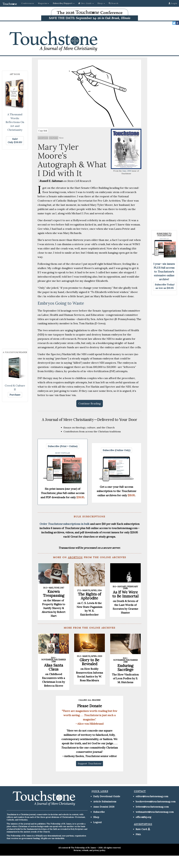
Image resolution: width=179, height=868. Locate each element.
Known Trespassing (54, 594)
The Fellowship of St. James (83, 848)
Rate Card (141, 829)
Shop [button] (101, 3)
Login (173, 3)
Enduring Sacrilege (125, 668)
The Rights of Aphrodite (89, 596)
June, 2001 (127, 171)
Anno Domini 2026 (104, 807)
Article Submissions (105, 802)
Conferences (28, 3)
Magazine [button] (43, 3)
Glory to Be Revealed (89, 662)
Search (113, 3)
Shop (96, 817)
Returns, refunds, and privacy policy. (89, 850)
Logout (97, 822)
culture (54, 138)
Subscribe (99, 812)
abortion (43, 138)
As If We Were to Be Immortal (125, 594)
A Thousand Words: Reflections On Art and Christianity (15, 122)
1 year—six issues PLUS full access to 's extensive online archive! (164, 272)
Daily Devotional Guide (107, 796)
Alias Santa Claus (54, 667)
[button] (64, 3)
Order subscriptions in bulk (65, 524)
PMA (138, 834)
